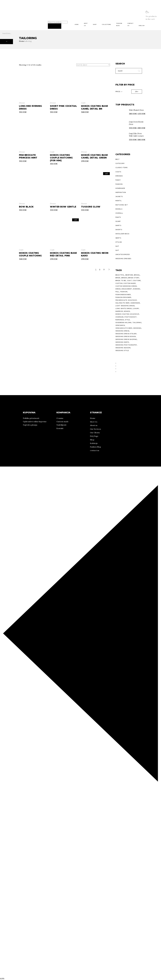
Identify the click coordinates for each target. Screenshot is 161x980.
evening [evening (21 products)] (137, 289)
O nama (3, 12)
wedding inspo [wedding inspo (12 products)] (122, 342)
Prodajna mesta (29, 12)
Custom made (62, 422)
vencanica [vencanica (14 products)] (120, 325)
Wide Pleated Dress (136, 110)
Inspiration (121, 192)
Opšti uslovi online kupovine (35, 422)
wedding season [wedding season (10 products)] (123, 348)
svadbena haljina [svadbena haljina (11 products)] (124, 323)
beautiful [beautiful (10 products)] (120, 275)
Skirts (118, 238)
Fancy (118, 180)
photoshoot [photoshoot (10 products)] (131, 317)
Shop (92, 440)
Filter (137, 91)
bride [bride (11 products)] (118, 278)
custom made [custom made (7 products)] (130, 283)
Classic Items (122, 168)
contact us (95, 450)
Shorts (119, 230)
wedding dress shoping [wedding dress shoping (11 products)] (126, 339)
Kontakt (60, 428)
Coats (83, 103)
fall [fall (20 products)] (117, 292)
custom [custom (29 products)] (119, 283)
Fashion (119, 184)
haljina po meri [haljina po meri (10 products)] (123, 303)
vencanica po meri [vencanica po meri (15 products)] (124, 328)
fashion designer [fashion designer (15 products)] (123, 297)
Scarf (118, 221)
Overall (119, 213)
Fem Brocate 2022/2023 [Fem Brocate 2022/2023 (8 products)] (126, 300)
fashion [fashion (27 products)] (124, 292)
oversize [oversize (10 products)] (120, 317)
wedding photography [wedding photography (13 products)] (126, 345)
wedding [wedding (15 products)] (137, 328)
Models (119, 209)
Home (93, 418)
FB (3, 17)
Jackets (119, 197)
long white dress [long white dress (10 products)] (124, 308)
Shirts (118, 225)
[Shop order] (93, 65)
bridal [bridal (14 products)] (137, 275)
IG (1, 17)
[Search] (55, 26)
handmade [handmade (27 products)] (135, 303)
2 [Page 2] (100, 269)
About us (94, 425)
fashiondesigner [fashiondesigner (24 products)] (123, 295)
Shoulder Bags (122, 234)
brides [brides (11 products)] (124, 278)
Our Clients (95, 433)
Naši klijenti (61, 425)
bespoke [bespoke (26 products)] (129, 275)
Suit (117, 246)
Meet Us (94, 422)
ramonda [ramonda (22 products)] (120, 320)
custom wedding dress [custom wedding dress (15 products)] (126, 286)
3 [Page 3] (104, 269)
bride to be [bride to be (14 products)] (121, 281)
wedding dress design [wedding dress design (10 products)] (126, 336)
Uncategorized (123, 254)
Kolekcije (15, 12)
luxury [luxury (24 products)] (136, 308)
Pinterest (8, 17)
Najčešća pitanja (30, 425)
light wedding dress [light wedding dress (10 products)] (125, 306)
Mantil (119, 201)
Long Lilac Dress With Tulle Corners (136, 135)
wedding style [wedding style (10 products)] (122, 350)
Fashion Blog (95, 447)
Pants (118, 217)
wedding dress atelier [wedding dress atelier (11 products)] (126, 334)
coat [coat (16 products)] (129, 281)
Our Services (95, 429)
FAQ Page (94, 436)
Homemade (120, 188)
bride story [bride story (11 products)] (134, 278)
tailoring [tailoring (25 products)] (137, 323)
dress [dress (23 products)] (118, 289)
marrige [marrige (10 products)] (119, 311)
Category (120, 163)
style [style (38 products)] (127, 320)
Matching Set (122, 205)
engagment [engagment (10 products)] (127, 289)
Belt (118, 159)
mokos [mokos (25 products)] (127, 311)
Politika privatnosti (31, 418)
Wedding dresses (123, 259)
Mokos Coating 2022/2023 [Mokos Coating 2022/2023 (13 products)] (127, 314)
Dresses (22, 103)
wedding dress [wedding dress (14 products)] (122, 331)
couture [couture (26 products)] (137, 281)
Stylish (119, 242)
